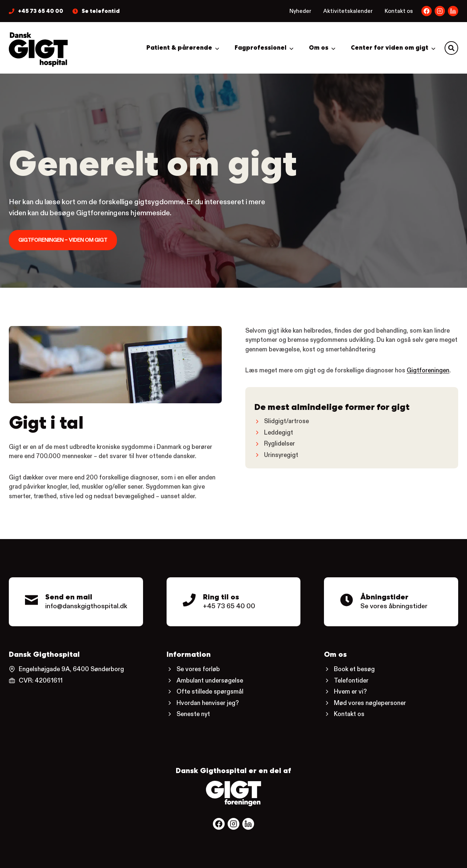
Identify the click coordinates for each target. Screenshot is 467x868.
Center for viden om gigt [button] (390, 48)
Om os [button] (319, 48)
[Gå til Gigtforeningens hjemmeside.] (233, 793)
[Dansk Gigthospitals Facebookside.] (427, 11)
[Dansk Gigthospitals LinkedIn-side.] (440, 11)
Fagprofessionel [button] (261, 48)
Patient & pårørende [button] (179, 48)
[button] (451, 48)
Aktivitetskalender (348, 11)
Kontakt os (399, 11)
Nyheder (300, 11)
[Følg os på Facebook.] (219, 824)
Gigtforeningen (428, 370)
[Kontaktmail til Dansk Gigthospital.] (76, 602)
